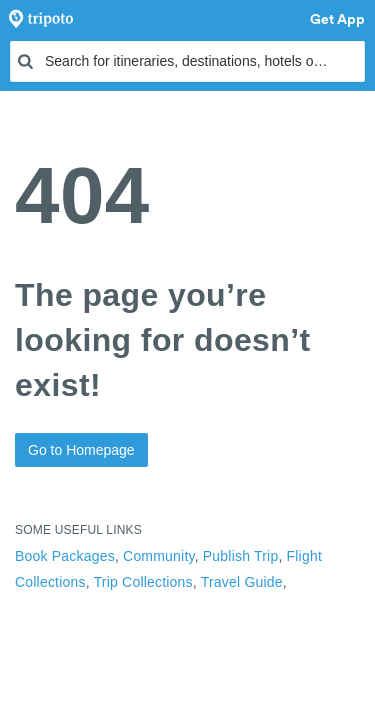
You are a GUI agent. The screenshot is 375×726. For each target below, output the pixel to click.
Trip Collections (143, 582)
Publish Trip (241, 556)
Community (159, 556)
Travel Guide (242, 582)
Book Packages (65, 556)
